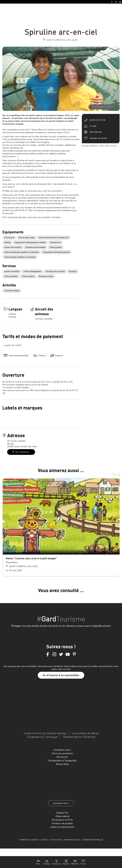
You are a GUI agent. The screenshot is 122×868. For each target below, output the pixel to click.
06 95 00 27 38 (97, 120)
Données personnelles (93, 840)
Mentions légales (72, 840)
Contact (45, 840)
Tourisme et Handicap (29, 840)
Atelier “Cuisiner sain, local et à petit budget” (31, 558)
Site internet (96, 132)
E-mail (93, 126)
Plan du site (56, 840)
